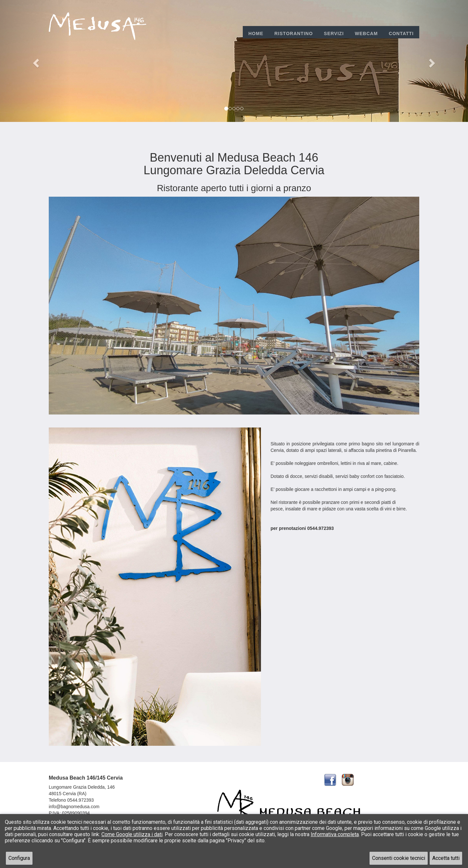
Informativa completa (335, 834)
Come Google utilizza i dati (132, 834)
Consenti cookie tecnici (399, 858)
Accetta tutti (446, 858)
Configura (19, 858)
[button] (35, 61)
